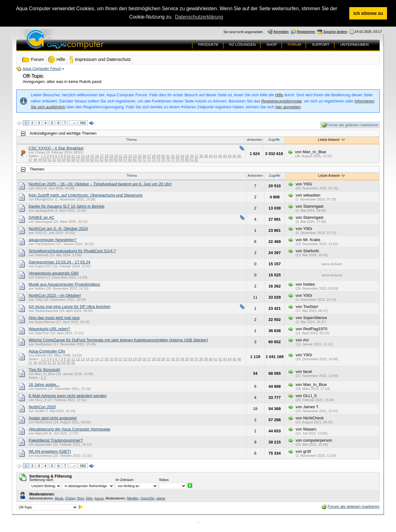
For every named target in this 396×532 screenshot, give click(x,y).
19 (111, 156)
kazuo (99, 498)
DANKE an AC (41, 217)
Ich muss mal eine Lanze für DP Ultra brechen (69, 307)
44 (230, 156)
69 (135, 160)
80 (187, 160)
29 (158, 156)
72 (149, 160)
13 (83, 156)
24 (135, 156)
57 (78, 160)
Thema (131, 140)
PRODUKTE (209, 45)
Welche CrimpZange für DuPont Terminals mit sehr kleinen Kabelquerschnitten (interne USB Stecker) (118, 340)
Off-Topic (33, 76)
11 (73, 156)
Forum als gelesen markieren (350, 125)
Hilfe (279, 95)
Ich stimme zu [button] (368, 13)
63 (106, 160)
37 (196, 156)
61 (97, 160)
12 (78, 156)
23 (130, 156)
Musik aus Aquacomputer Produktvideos (64, 284)
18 (106, 156)
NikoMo (133, 498)
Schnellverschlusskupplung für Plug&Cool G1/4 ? (72, 251)
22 (125, 156)
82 (196, 160)
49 (40, 160)
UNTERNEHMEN (355, 45)
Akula (59, 498)
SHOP (271, 45)
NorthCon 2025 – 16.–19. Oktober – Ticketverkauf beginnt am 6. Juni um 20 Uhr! (100, 184)
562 (83, 123)
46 (239, 156)
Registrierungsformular (282, 101)
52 (54, 160)
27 (149, 156)
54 (64, 160)
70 (140, 160)
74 (158, 160)
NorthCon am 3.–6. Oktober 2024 (58, 229)
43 (225, 156)
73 (154, 160)
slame (161, 498)
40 (211, 156)
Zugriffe (274, 140)
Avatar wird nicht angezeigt (52, 418)
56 (73, 160)
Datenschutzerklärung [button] (199, 17)
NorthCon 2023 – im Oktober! (55, 295)
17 (102, 156)
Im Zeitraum (125, 480)
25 (140, 156)
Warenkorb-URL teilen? (49, 329)
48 (35, 160)
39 (206, 156)
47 (30, 160)
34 (182, 156)
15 (92, 156)
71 (144, 160)
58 (83, 160)
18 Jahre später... (44, 385)
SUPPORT (321, 45)
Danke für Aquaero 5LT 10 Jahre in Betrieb (66, 206)
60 (92, 160)
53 (59, 160)
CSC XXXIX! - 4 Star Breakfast (56, 148)
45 (234, 156)
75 (163, 160)
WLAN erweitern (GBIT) (50, 451)
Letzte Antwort (332, 140)
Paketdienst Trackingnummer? (56, 440)
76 (168, 160)
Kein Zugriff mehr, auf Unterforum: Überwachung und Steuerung (85, 195)
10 (68, 156)
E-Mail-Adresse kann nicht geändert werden (67, 396)
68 (130, 160)
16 (97, 156)
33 (178, 156)
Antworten (255, 140)
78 (177, 160)
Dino (81, 498)
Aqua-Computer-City (47, 351)
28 (154, 156)
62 (101, 160)
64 (111, 160)
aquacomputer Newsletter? (52, 240)
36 (192, 156)
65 (116, 160)
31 (168, 156)
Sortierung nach (41, 480)
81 (192, 160)
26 (144, 156)
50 (45, 160)
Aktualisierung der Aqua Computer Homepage (69, 429)
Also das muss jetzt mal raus (54, 318)
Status (164, 480)
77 (173, 160)
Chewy (70, 498)
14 (88, 156)
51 (49, 160)
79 (182, 160)
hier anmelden (288, 107)
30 (163, 156)
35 (187, 156)
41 (215, 156)
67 (125, 160)
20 (116, 156)
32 (173, 156)
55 (68, 160)
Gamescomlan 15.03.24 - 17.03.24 (59, 262)
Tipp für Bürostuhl (44, 370)
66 (120, 160)
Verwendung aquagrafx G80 (53, 273)
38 (201, 156)
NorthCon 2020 (42, 407)
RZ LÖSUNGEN (242, 45)
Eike (89, 498)
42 (220, 156)
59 (87, 160)
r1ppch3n (147, 498)
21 (121, 156)
